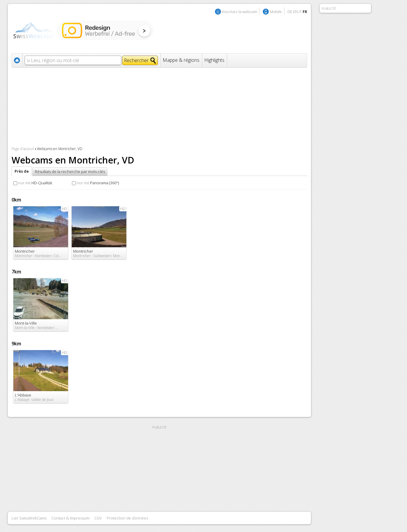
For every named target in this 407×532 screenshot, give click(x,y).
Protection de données (127, 518)
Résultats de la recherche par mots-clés (70, 171)
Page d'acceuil (23, 149)
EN (296, 12)
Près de (22, 171)
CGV (98, 518)
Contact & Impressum (70, 518)
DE (290, 12)
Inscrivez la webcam (239, 12)
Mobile (276, 12)
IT (300, 12)
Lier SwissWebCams (29, 518)
